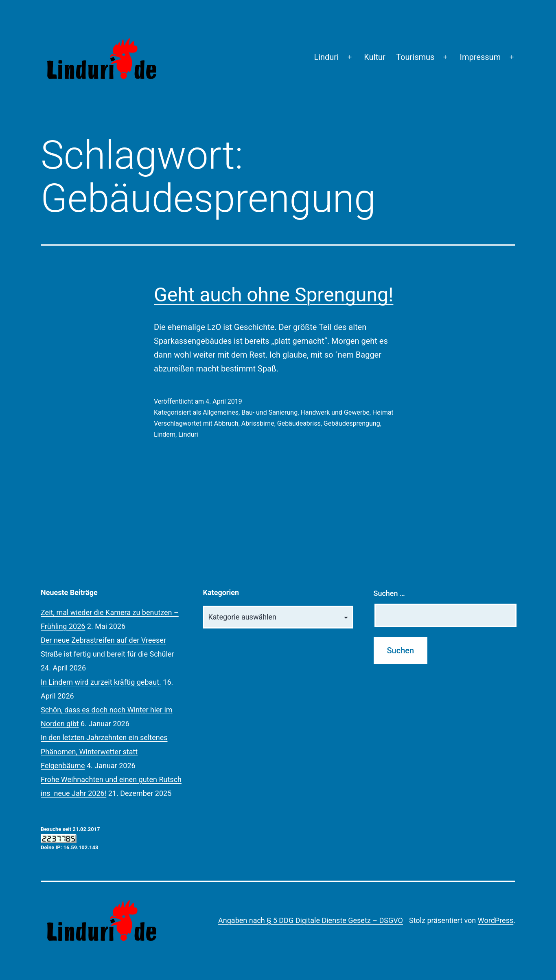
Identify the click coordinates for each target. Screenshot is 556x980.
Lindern (165, 434)
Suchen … (389, 593)
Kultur (375, 57)
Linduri (326, 57)
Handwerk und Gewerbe (335, 412)
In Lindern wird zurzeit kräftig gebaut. (101, 682)
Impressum (480, 57)
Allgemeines (221, 412)
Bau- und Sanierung (269, 412)
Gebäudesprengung (352, 423)
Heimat (383, 412)
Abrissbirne (258, 423)
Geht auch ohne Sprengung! (274, 295)
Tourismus (415, 57)
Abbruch (226, 423)
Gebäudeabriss (299, 423)
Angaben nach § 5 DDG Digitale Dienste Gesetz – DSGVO (311, 920)
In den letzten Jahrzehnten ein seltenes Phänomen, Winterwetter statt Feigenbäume (104, 751)
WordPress (496, 920)
